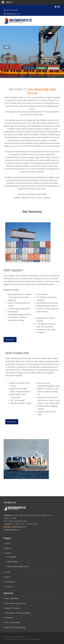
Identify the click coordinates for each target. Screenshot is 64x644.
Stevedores (9, 618)
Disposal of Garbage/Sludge (15, 627)
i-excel (27, 639)
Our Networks (10, 582)
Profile (7, 572)
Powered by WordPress (11, 639)
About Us (8, 548)
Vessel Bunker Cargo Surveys (16, 603)
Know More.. (10, 340)
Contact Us (9, 587)
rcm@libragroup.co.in (11, 530)
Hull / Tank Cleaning (12, 622)
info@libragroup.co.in (19, 527)
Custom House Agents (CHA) (18, 566)
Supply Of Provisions (12, 608)
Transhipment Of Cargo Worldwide (18, 613)
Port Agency (12, 557)
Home (8, 543)
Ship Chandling (13, 562)
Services (8, 553)
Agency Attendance (12, 598)
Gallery (7, 577)
